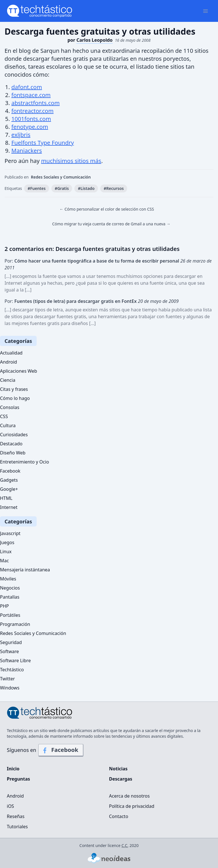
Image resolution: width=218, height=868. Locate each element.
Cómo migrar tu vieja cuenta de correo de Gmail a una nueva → (111, 224)
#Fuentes (36, 188)
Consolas (10, 407)
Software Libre (15, 661)
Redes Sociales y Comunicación (61, 177)
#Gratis (62, 188)
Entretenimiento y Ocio (25, 462)
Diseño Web (13, 453)
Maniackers (27, 151)
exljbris (21, 135)
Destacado (11, 444)
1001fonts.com (31, 119)
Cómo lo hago (15, 398)
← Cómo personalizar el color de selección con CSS (107, 209)
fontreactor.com (33, 111)
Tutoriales (17, 827)
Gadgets (9, 480)
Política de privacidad (132, 806)
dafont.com (27, 87)
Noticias (118, 769)
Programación (15, 624)
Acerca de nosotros (129, 796)
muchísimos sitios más (71, 161)
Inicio (13, 769)
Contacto (119, 816)
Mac (4, 561)
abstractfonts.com (35, 103)
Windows (10, 688)
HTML (6, 498)
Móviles (8, 579)
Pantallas (10, 597)
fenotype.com (30, 127)
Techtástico (12, 670)
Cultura (8, 425)
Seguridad (11, 642)
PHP (4, 606)
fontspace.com (31, 95)
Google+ (9, 489)
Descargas (121, 779)
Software (10, 651)
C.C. (125, 845)
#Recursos (114, 188)
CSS (4, 416)
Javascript (10, 533)
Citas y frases (14, 389)
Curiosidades (14, 435)
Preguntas (18, 779)
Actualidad (11, 353)
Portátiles (10, 615)
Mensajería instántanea (25, 570)
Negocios (10, 588)
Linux (6, 552)
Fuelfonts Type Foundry (43, 143)
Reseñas (16, 816)
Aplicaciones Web (19, 371)
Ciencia (8, 380)
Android (9, 362)
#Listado (86, 188)
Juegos (7, 542)
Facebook (10, 471)
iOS (10, 806)
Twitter (7, 679)
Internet (9, 507)
